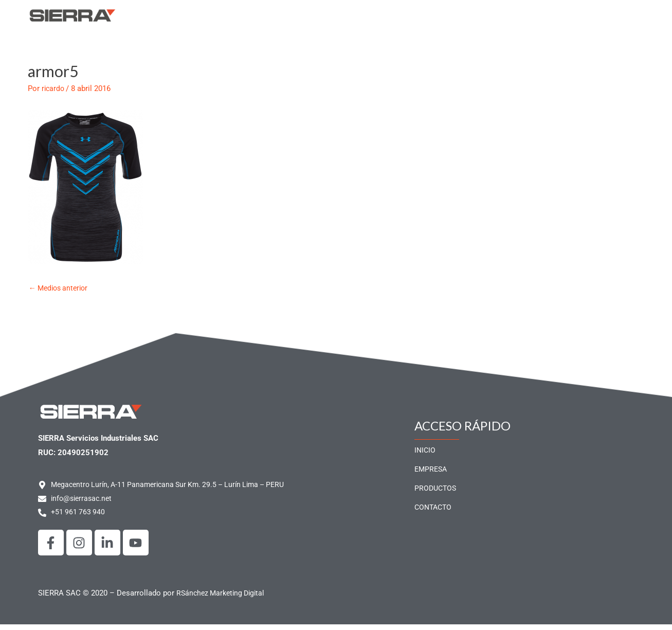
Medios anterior (61, 292)
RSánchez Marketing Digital (223, 599)
